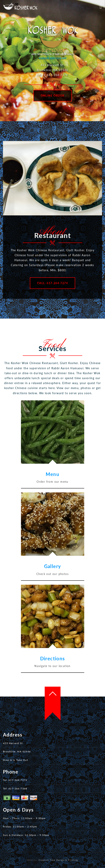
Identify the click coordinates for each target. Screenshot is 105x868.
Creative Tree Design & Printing (58, 860)
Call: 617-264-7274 (52, 283)
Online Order (53, 96)
